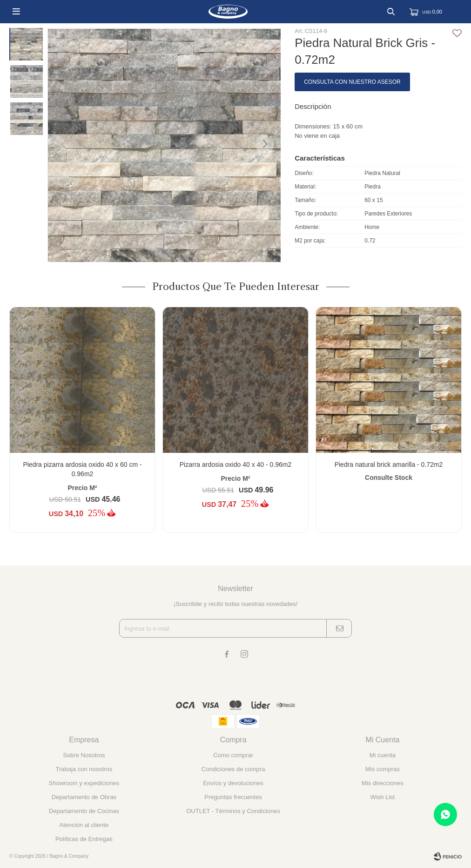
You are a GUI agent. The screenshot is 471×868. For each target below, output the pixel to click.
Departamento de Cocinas (84, 811)
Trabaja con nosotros (84, 769)
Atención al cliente (84, 825)
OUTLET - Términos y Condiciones (233, 811)
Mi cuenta (383, 755)
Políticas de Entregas (84, 839)
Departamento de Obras (84, 797)
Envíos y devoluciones (233, 783)
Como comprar (233, 755)
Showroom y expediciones (84, 783)
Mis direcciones (383, 783)
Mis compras (383, 769)
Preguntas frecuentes (233, 797)
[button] (264, 144)
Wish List (383, 797)
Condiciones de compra (233, 769)
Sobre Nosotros (84, 755)
